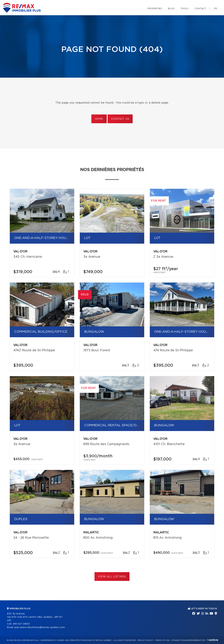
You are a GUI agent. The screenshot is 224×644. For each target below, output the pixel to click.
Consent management (183, 640)
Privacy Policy (146, 640)
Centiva (212, 640)
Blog (171, 9)
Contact (200, 9)
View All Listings (112, 577)
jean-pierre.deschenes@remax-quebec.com (40, 627)
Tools (184, 9)
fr (216, 9)
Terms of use (162, 640)
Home (99, 119)
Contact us (120, 119)
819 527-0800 (21, 624)
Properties (155, 9)
